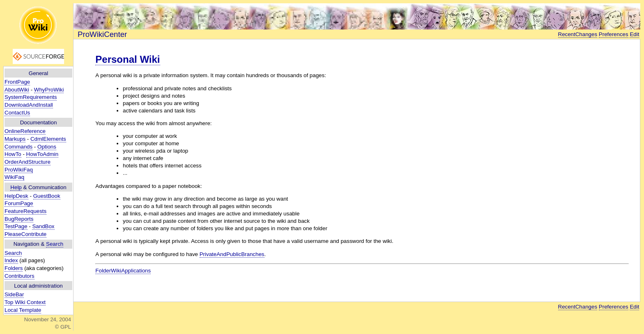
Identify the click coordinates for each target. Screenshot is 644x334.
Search (55, 244)
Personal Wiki (128, 59)
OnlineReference (25, 131)
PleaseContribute (25, 234)
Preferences (614, 34)
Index (11, 260)
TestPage (16, 226)
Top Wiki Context (25, 302)
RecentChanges (578, 34)
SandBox (43, 226)
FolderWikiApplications (123, 271)
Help (16, 187)
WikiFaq (14, 177)
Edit (634, 34)
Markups (15, 139)
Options (47, 147)
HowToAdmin (43, 154)
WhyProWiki (49, 90)
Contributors (20, 276)
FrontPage (17, 82)
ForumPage (19, 203)
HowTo (13, 154)
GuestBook (47, 196)
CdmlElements (48, 139)
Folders (14, 268)
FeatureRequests (25, 211)
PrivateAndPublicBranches (232, 254)
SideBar (14, 294)
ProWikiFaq (19, 170)
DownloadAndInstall (29, 105)
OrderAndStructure (28, 162)
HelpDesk (16, 196)
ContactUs (17, 113)
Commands (18, 147)
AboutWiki (17, 90)
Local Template (23, 310)
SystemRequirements (31, 97)
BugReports (19, 219)
